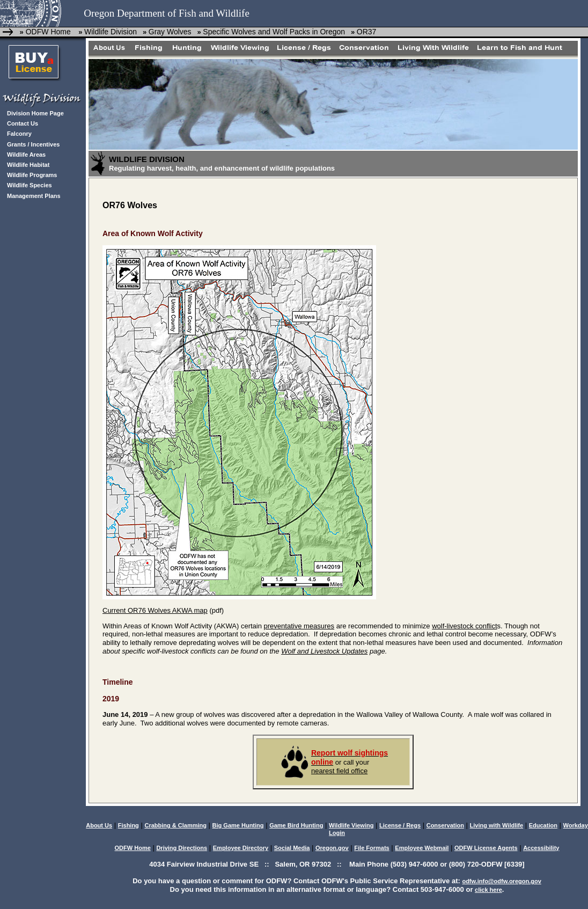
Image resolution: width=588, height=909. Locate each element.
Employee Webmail (422, 848)
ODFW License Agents (486, 848)
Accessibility (541, 848)
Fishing (128, 825)
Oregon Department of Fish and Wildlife (167, 13)
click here (488, 890)
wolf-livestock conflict (464, 626)
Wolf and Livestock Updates (324, 651)
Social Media (292, 848)
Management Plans (34, 196)
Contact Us (23, 123)
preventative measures (299, 626)
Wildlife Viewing (351, 825)
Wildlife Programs (32, 175)
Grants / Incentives (33, 144)
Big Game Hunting (238, 825)
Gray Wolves (170, 32)
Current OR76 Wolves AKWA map (155, 610)
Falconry (19, 134)
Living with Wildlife (497, 825)
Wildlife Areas (26, 155)
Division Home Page (35, 113)
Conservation (445, 825)
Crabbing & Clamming (175, 825)
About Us (99, 825)
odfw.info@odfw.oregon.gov (501, 881)
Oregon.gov (332, 848)
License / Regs (400, 825)
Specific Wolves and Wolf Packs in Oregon (274, 32)
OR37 (367, 32)
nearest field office (339, 771)
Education (543, 825)
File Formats (372, 848)
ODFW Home (47, 32)
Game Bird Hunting (296, 825)
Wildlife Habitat (28, 165)
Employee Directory (241, 848)
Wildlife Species (30, 185)
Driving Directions (182, 848)
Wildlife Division (111, 32)
